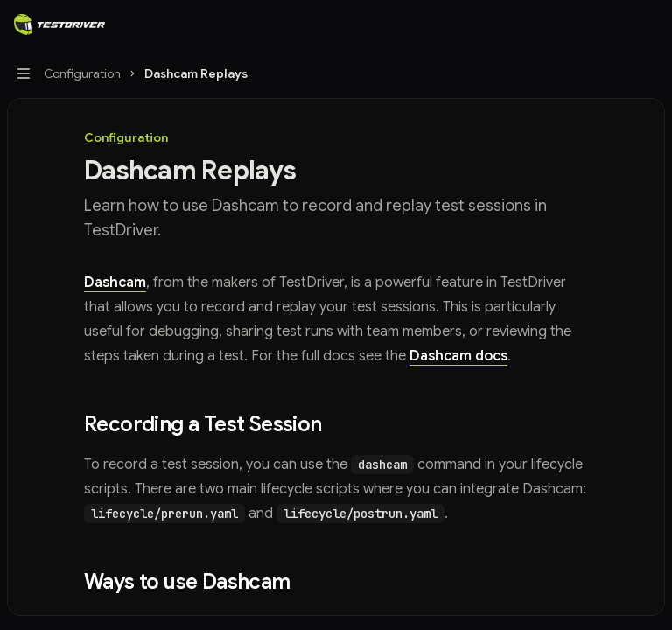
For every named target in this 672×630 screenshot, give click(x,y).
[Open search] (616, 24)
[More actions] (649, 24)
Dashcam (115, 283)
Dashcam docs (458, 356)
